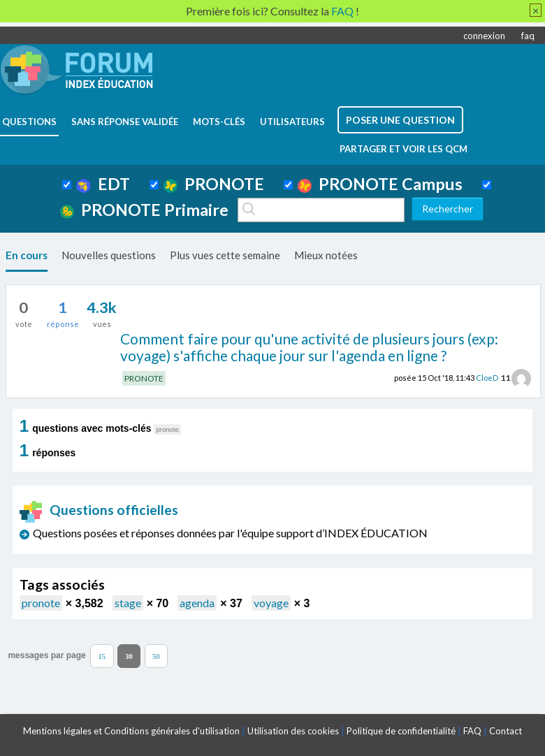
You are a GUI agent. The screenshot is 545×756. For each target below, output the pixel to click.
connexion (484, 36)
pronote (41, 603)
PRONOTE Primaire (144, 210)
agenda (197, 603)
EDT (103, 184)
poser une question (400, 120)
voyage (271, 603)
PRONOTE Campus (380, 184)
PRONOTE (214, 184)
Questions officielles (99, 510)
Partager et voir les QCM (404, 149)
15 (102, 656)
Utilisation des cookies (293, 731)
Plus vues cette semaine (225, 255)
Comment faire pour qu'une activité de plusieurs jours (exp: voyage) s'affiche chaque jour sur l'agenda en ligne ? (309, 347)
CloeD (487, 378)
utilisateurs (292, 122)
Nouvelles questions (109, 255)
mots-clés (219, 122)
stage (128, 603)
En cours (27, 255)
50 (156, 656)
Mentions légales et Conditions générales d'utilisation (131, 731)
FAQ (472, 731)
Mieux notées (326, 255)
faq (528, 36)
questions (29, 122)
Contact (506, 731)
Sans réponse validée (125, 122)
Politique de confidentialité (401, 731)
